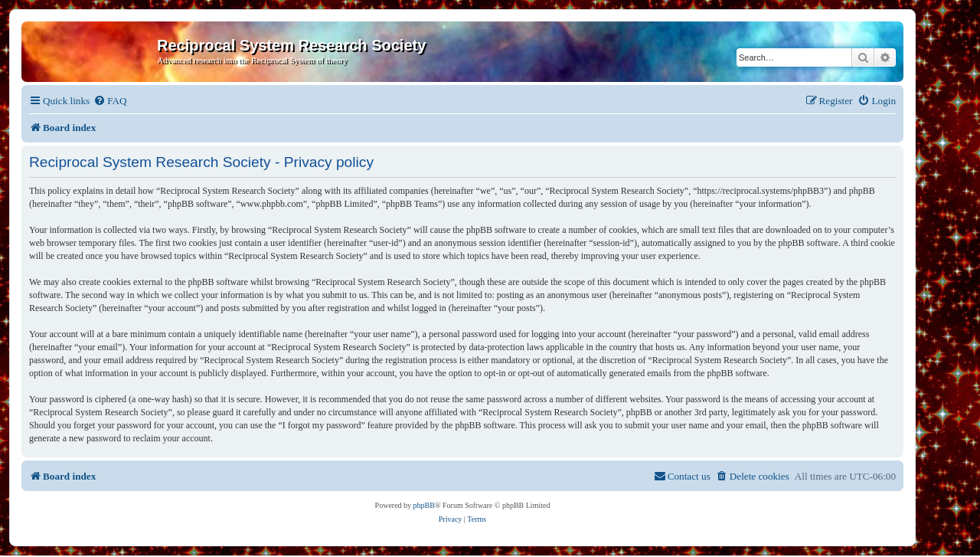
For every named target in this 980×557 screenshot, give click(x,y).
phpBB (424, 505)
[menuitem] (110, 101)
